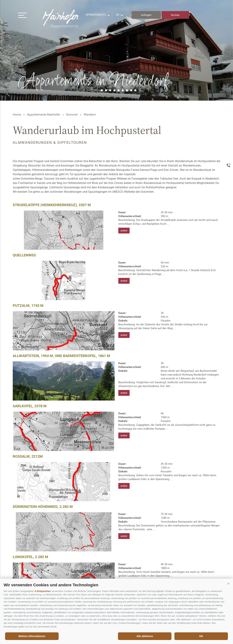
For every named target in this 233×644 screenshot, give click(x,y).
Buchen (175, 15)
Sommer (72, 114)
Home (17, 114)
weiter (124, 231)
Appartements (96, 15)
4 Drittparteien (43, 591)
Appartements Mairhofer (44, 114)
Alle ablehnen (145, 636)
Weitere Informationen (32, 636)
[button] (228, 584)
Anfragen (146, 15)
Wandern (90, 114)
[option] (116, 50)
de (118, 15)
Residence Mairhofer (61, 19)
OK (201, 636)
